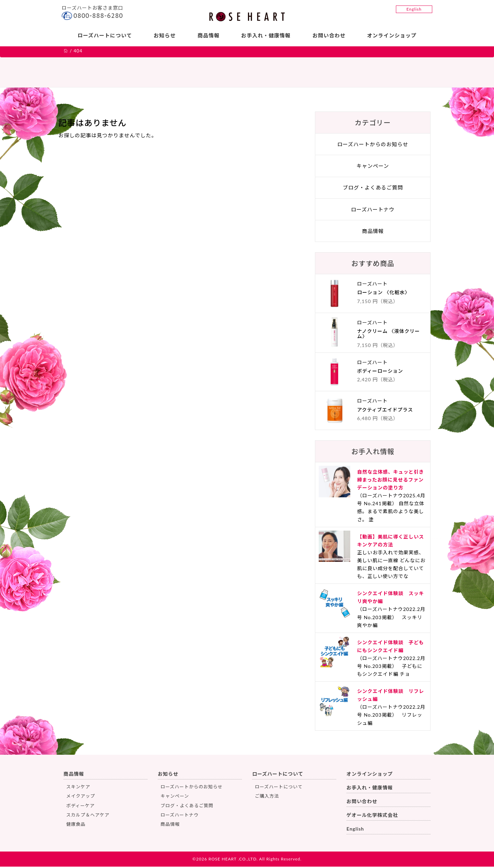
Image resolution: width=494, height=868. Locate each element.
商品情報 (208, 35)
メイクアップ (81, 797)
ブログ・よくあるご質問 (373, 189)
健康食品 (76, 826)
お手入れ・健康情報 (266, 35)
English (414, 9)
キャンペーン (373, 167)
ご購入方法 (267, 797)
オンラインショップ (393, 35)
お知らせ (164, 35)
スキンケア (78, 788)
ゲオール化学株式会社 (372, 816)
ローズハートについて (103, 35)
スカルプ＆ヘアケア (88, 816)
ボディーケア (80, 807)
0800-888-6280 (98, 16)
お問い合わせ (330, 35)
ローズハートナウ (373, 211)
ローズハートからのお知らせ (373, 146)
